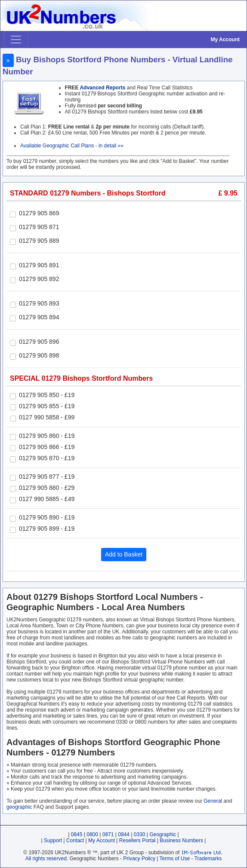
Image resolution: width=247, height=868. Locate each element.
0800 (92, 834)
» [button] (8, 60)
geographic (19, 807)
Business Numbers (181, 840)
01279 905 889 (39, 241)
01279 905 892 (39, 279)
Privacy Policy (139, 859)
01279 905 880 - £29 (47, 488)
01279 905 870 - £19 (47, 458)
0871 (108, 834)
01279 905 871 (39, 227)
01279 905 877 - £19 (47, 477)
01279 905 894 (39, 317)
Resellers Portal (137, 840)
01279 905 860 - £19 (47, 436)
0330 (140, 834)
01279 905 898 (39, 355)
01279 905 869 (39, 213)
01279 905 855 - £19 (47, 406)
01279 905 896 (39, 342)
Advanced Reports (102, 88)
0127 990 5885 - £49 (47, 499)
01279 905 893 (39, 303)
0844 (124, 834)
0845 (77, 834)
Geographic (163, 834)
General (213, 801)
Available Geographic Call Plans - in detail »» (72, 146)
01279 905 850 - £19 (47, 395)
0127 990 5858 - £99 (47, 417)
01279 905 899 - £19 (47, 529)
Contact (75, 840)
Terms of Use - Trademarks (191, 859)
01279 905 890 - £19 (47, 517)
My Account (225, 40)
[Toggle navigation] (16, 40)
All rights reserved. (47, 859)
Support (53, 840)
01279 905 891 (39, 265)
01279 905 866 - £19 (47, 447)
